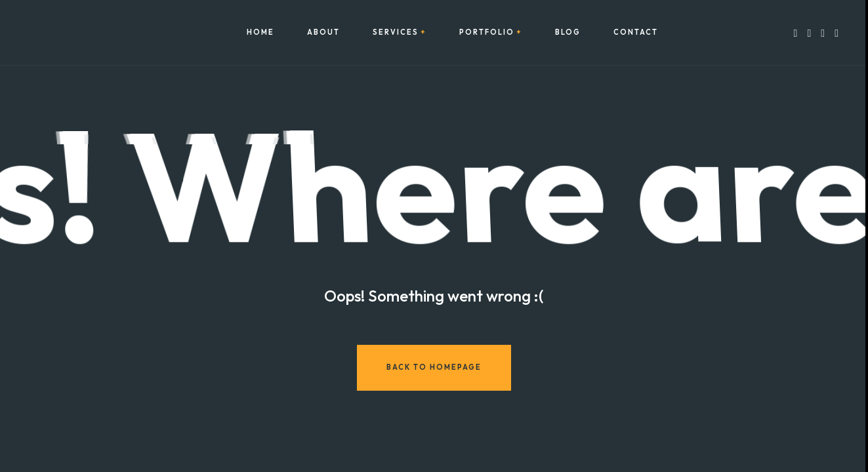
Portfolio (487, 32)
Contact (636, 32)
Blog (568, 32)
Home (260, 32)
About (323, 32)
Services (396, 32)
